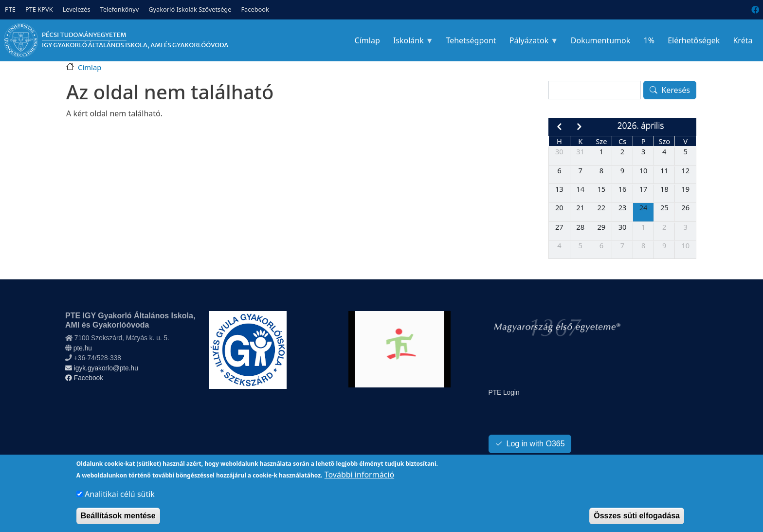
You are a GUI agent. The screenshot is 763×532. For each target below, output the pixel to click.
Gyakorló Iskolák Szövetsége (190, 9)
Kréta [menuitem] (743, 40)
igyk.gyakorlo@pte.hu (102, 368)
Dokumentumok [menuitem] (601, 40)
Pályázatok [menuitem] (530, 43)
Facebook (255, 9)
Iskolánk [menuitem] (410, 43)
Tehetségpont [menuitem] (471, 40)
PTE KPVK (39, 9)
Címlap (90, 67)
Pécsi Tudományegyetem (84, 35)
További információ (359, 481)
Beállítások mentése (118, 523)
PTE (10, 9)
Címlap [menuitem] (367, 40)
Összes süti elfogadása (637, 523)
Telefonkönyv (120, 9)
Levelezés (77, 9)
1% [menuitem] (649, 40)
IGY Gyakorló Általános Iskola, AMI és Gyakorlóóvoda (135, 45)
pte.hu (83, 348)
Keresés (676, 90)
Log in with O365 (536, 444)
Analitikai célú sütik (120, 501)
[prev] (559, 127)
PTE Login (504, 393)
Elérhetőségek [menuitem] (694, 40)
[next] (579, 127)
